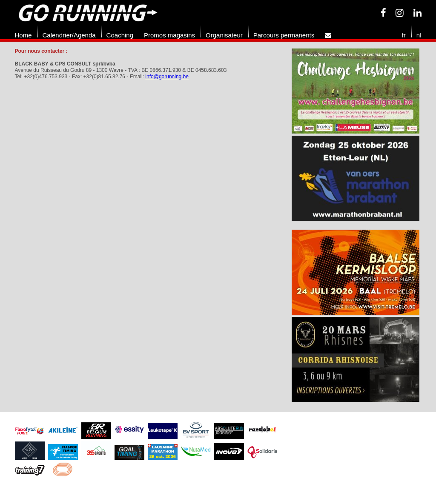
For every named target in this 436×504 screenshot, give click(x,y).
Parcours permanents (284, 35)
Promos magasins (169, 35)
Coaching (120, 35)
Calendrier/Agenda (69, 35)
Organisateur (224, 35)
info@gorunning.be (167, 77)
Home (23, 35)
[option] (356, 136)
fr (404, 35)
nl (419, 35)
